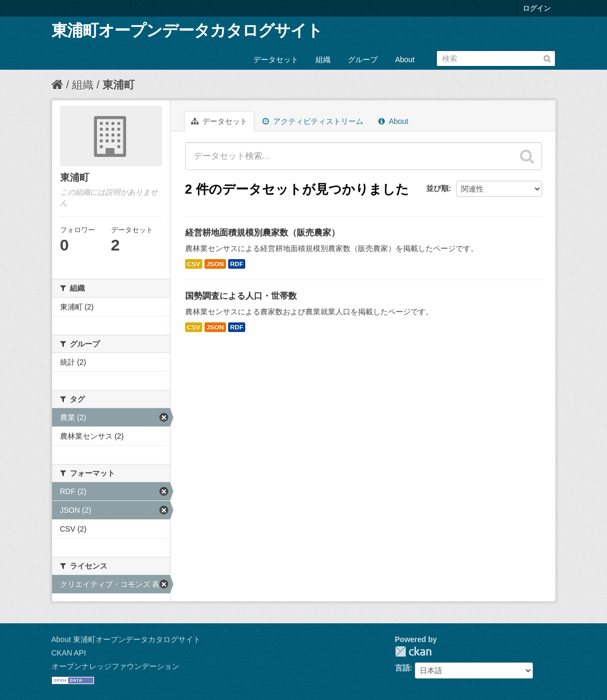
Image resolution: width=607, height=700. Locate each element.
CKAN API (69, 653)
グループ (363, 60)
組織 (323, 60)
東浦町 (119, 85)
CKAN (413, 651)
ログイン (537, 8)
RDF (237, 264)
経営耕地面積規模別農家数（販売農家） (262, 233)
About (405, 60)
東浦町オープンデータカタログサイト (187, 30)
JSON (215, 264)
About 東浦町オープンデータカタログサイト (126, 639)
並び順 (437, 188)
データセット (276, 60)
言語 (403, 668)
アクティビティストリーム (313, 121)
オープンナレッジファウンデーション (115, 666)
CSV (194, 264)
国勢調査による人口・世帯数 (241, 296)
